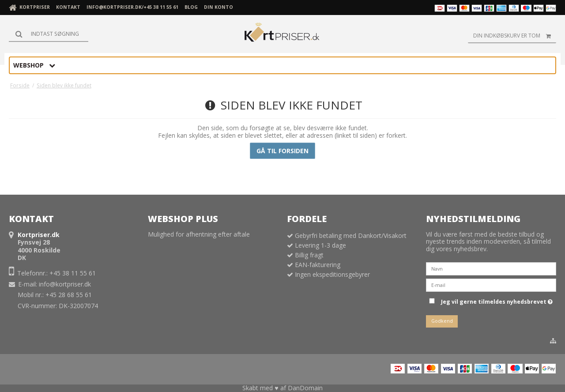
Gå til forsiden (282, 151)
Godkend (442, 321)
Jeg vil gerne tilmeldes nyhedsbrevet (497, 300)
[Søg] (49, 34)
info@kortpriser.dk (65, 284)
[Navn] (491, 268)
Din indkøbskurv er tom (515, 36)
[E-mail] (491, 285)
